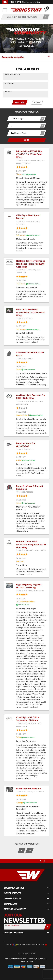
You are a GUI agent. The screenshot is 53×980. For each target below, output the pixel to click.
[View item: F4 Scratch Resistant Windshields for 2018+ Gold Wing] (9, 311)
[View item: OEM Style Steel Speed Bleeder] (9, 216)
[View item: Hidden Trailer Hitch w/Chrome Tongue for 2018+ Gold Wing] (9, 543)
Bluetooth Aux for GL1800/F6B (26, 445)
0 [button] (47, 8)
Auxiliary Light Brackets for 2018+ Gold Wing (31, 397)
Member (9, 92)
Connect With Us (13, 933)
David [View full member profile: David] (19, 369)
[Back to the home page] (26, 10)
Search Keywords (13, 74)
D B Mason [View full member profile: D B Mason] (21, 235)
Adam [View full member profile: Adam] (19, 460)
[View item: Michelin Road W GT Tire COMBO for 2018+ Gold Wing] (9, 152)
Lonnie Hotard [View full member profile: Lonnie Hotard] (22, 415)
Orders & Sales (12, 899)
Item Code (9, 83)
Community (11, 904)
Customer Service (14, 888)
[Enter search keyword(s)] (23, 17)
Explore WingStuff (15, 909)
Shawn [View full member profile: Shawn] (19, 174)
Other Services (12, 893)
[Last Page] (29, 850)
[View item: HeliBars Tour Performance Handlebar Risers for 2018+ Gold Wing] (9, 262)
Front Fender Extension (28, 788)
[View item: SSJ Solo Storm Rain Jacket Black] (9, 354)
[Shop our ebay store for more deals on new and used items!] (26, 944)
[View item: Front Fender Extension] (9, 790)
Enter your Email (13, 925)
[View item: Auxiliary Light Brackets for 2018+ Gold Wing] (9, 396)
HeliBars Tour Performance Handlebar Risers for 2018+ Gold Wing (31, 264)
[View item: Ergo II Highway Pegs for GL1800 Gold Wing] (9, 586)
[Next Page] (21, 850)
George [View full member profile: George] (20, 803)
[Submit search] (46, 17)
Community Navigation (13, 57)
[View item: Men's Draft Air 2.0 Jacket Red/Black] (9, 487)
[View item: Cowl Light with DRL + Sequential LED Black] (9, 718)
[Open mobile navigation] (5, 10)
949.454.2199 (27, 962)
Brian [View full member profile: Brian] (18, 737)
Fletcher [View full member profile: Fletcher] (20, 561)
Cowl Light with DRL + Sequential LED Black (28, 719)
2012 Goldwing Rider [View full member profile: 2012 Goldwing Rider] (25, 601)
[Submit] (48, 927)
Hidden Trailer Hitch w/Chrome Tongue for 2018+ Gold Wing (31, 544)
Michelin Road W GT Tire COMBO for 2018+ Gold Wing (29, 154)
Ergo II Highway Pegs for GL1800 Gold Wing (29, 586)
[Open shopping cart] (47, 10)
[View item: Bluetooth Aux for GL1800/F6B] (9, 444)
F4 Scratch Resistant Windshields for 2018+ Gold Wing (31, 312)
